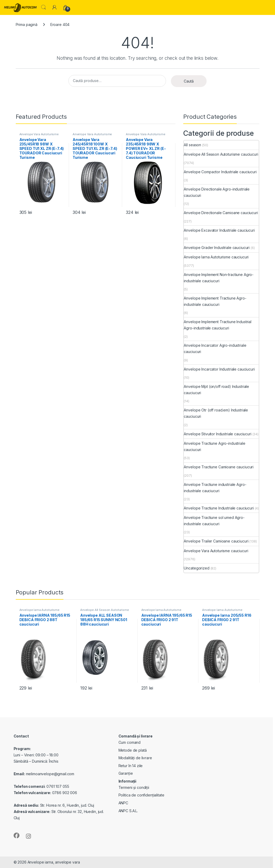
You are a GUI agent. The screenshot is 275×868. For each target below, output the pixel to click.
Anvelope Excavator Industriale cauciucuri (219, 230)
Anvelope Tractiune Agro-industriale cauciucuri (214, 446)
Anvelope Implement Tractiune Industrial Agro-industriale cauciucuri (218, 325)
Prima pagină (27, 25)
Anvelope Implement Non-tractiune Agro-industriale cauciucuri (219, 278)
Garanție (126, 773)
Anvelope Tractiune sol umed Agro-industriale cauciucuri (214, 521)
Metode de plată (133, 750)
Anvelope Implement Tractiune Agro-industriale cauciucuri (215, 301)
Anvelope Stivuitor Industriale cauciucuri (217, 434)
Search (44, 7)
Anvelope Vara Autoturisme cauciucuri (39, 136)
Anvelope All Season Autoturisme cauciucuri (221, 154)
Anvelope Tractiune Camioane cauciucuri (219, 467)
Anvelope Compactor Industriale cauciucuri (220, 172)
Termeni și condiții (134, 787)
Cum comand (130, 742)
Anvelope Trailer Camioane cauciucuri (216, 541)
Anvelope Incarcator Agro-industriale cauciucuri (215, 348)
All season (192, 145)
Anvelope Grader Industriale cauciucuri (217, 248)
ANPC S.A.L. (128, 811)
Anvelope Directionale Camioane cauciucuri (221, 213)
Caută (189, 81)
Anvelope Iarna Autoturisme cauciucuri (216, 257)
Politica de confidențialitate (141, 795)
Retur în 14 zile (131, 766)
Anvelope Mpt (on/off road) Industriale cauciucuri (216, 390)
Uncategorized (196, 568)
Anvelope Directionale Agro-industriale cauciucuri (217, 192)
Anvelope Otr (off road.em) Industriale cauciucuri (216, 413)
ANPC (123, 803)
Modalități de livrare (135, 758)
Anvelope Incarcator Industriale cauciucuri (219, 369)
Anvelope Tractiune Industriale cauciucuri (219, 508)
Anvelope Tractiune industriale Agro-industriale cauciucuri (215, 488)
